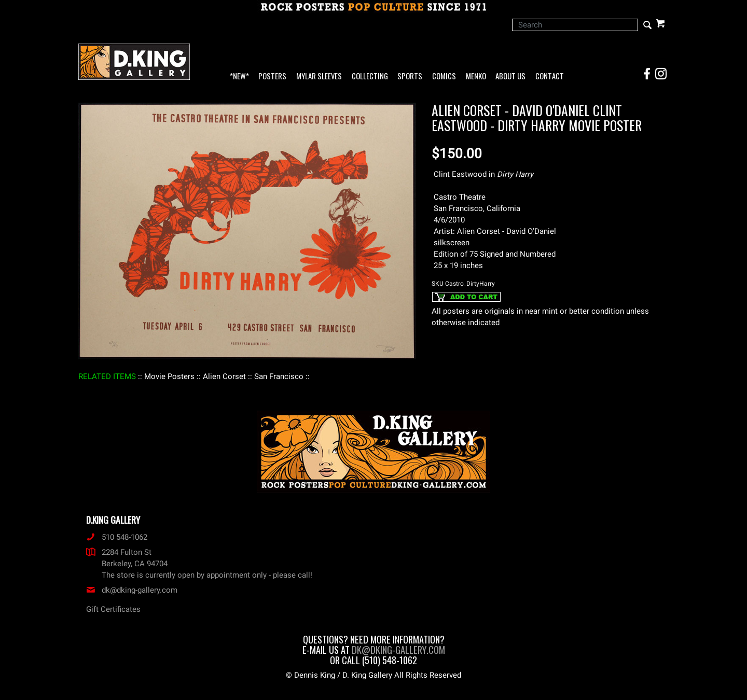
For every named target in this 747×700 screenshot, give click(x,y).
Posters (272, 76)
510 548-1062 (117, 537)
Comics (444, 76)
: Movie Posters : (169, 376)
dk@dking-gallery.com (132, 590)
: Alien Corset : (224, 376)
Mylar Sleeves (319, 76)
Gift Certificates (113, 609)
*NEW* (239, 76)
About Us (510, 76)
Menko (476, 76)
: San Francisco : (279, 376)
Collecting (370, 76)
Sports (410, 76)
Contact (550, 76)
